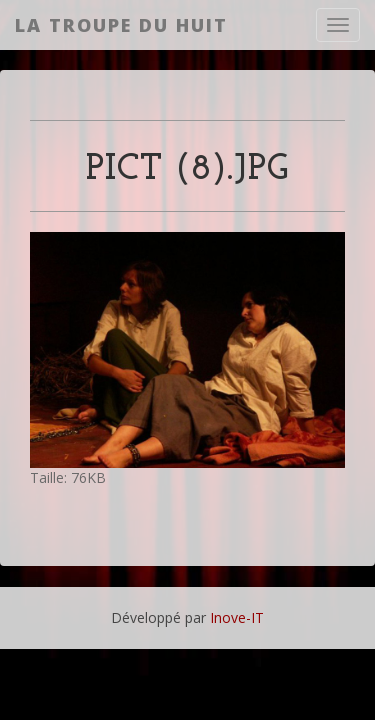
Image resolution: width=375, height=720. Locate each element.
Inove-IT (237, 617)
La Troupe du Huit (121, 25)
